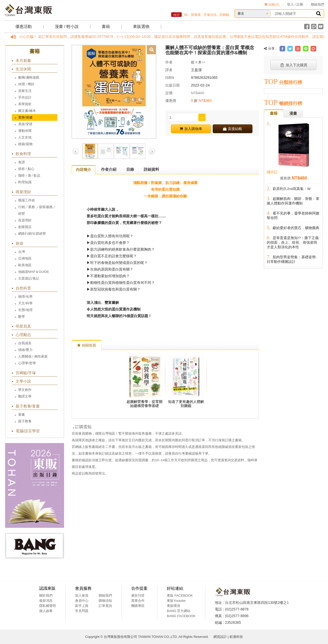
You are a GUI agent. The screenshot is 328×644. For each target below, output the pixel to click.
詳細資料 (151, 169)
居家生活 (25, 91)
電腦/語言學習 (28, 431)
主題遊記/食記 (29, 278)
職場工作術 (27, 200)
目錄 (130, 169)
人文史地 (25, 137)
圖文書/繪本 (27, 111)
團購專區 (138, 606)
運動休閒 (25, 131)
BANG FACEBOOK (181, 616)
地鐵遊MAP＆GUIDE (34, 272)
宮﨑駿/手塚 (26, 373)
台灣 (22, 252)
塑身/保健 (25, 117)
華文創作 (25, 390)
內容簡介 (84, 170)
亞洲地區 (25, 258)
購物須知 (105, 601)
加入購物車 (191, 129)
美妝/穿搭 (25, 124)
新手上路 (82, 606)
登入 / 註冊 (295, 4)
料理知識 (25, 182)
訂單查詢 (105, 606)
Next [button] (152, 151)
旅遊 (19, 243)
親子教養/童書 (28, 406)
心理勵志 (23, 335)
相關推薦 (87, 345)
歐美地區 (25, 265)
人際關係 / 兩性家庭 (33, 356)
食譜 (22, 162)
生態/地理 (25, 310)
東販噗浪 (173, 606)
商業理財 (23, 192)
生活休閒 (23, 69)
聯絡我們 (317, 4)
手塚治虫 (210, 15)
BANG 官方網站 (179, 611)
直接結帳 (233, 129)
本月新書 (23, 61)
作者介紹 (109, 169)
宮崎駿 (224, 15)
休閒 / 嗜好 (26, 84)
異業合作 (138, 601)
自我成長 (25, 343)
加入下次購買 (294, 65)
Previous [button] (76, 151)
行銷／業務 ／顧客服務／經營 (37, 210)
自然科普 (23, 288)
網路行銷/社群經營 (32, 234)
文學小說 (23, 381)
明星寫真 (23, 326)
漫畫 (293, 113)
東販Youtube (176, 601)
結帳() (272, 4)
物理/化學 (25, 297)
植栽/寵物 (25, 144)
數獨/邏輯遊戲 (29, 77)
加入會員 (82, 595)
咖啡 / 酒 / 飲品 (29, 175)
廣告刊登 (138, 595)
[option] (114, 91)
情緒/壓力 (25, 350)
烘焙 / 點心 (26, 169)
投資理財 (25, 220)
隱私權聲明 (48, 606)
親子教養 (25, 421)
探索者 (196, 15)
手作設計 (25, 97)
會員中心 (82, 601)
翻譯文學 (25, 396)
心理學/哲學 (27, 363)
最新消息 (46, 601)
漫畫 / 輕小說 (67, 26)
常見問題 (82, 611)
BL (186, 15)
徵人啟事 (46, 611)
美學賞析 (25, 104)
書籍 (106, 26)
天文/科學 (25, 303)
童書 (22, 415)
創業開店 (25, 227)
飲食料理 (23, 154)
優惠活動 (24, 26)
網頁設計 (220, 637)
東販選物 (141, 26)
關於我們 (46, 595)
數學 (22, 316)
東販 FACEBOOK (180, 595)
